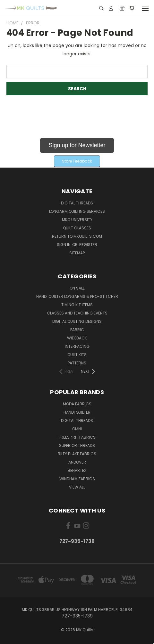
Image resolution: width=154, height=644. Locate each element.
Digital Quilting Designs (77, 321)
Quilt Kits (77, 355)
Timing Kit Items (77, 305)
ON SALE (77, 288)
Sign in (64, 245)
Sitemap (77, 253)
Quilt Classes (77, 228)
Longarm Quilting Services (77, 211)
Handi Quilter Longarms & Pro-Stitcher (77, 296)
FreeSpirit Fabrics (77, 437)
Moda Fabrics (77, 404)
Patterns (77, 363)
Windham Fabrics (77, 479)
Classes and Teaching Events (77, 313)
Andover (77, 462)
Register (88, 245)
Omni (77, 429)
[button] (77, 147)
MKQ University (77, 220)
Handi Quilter (77, 412)
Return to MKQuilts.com (77, 236)
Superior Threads (77, 445)
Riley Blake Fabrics (77, 454)
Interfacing (77, 346)
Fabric (77, 330)
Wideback (77, 338)
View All (77, 487)
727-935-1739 (77, 541)
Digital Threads (77, 203)
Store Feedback (77, 161)
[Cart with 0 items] (132, 8)
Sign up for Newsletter (77, 145)
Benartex (77, 470)
